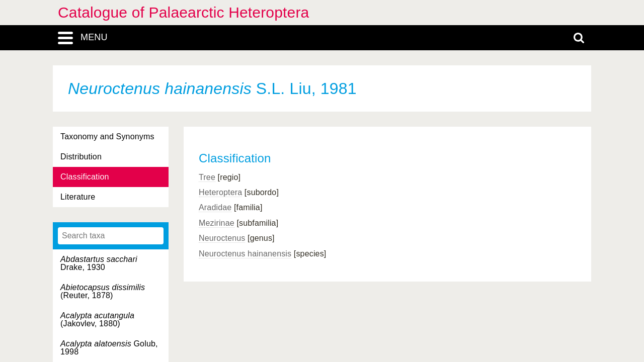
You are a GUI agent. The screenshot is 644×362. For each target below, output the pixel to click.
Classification (85, 177)
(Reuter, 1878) (103, 291)
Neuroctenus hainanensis (245, 254)
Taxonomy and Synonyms (107, 137)
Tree (207, 177)
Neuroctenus (222, 238)
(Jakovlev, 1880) (97, 320)
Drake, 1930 (99, 263)
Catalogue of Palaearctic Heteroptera (183, 12)
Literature (78, 197)
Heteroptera (220, 192)
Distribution (81, 157)
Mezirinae (217, 223)
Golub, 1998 (109, 348)
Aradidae (215, 207)
